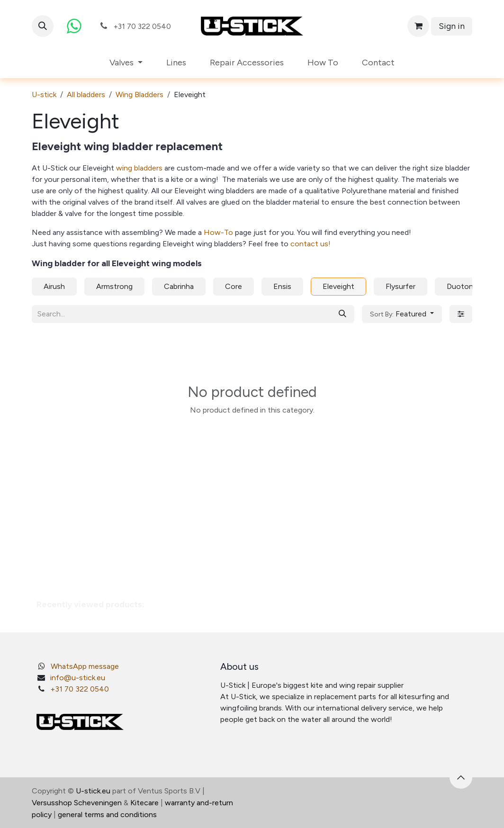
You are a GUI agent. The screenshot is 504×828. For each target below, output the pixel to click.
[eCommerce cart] (418, 26)
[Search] (342, 314)
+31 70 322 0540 (80, 689)
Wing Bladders (139, 94)
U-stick (44, 94)
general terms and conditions (107, 814)
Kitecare (144, 803)
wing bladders (140, 168)
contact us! (310, 244)
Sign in (452, 26)
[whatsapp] (74, 26)
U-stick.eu (93, 791)
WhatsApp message (85, 666)
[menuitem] (126, 63)
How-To (218, 232)
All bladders (86, 94)
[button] (43, 26)
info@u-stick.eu (78, 678)
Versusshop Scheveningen (77, 803)
